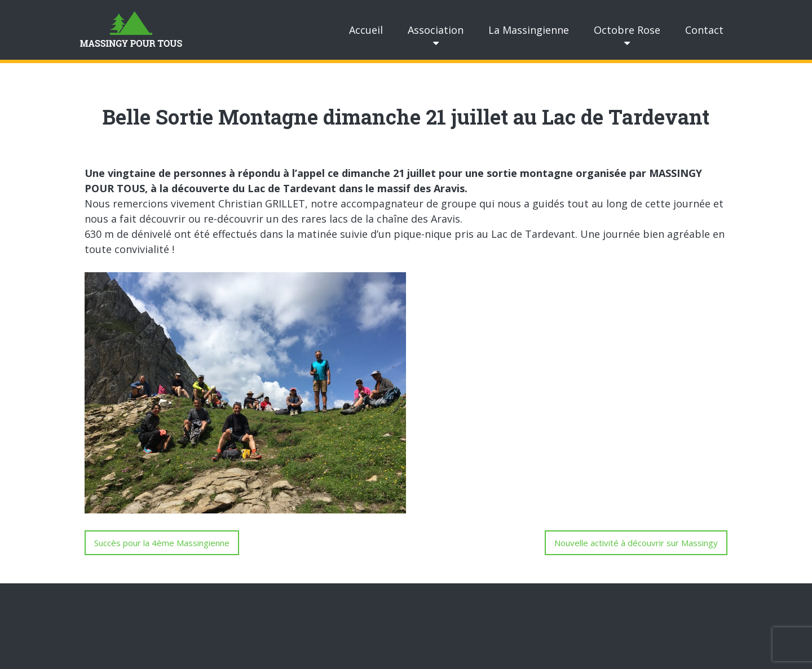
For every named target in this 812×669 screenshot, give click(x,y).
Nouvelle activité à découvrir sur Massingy (636, 543)
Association (436, 30)
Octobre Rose (627, 30)
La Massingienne (529, 30)
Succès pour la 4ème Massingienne (162, 543)
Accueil (366, 30)
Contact (704, 30)
